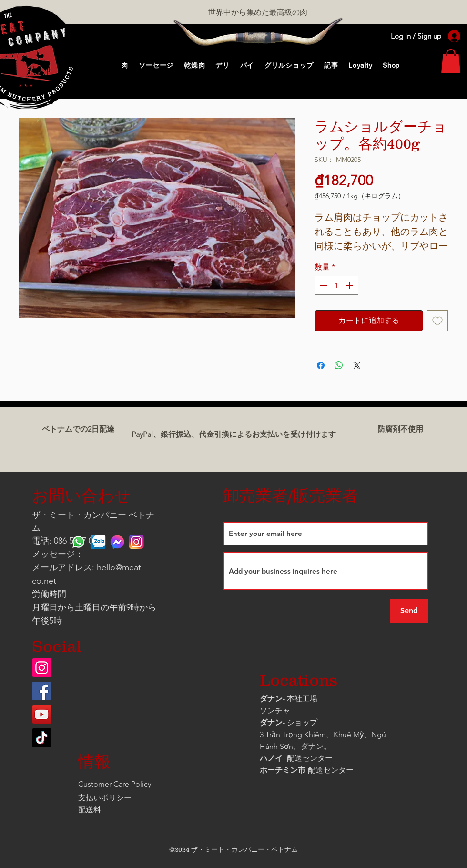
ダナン (271, 699)
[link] (451, 61)
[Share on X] (357, 365)
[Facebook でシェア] (321, 365)
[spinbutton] (336, 285)
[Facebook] (42, 691)
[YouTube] (42, 714)
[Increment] (350, 285)
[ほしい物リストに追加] (437, 321)
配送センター (331, 770)
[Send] (409, 611)
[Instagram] (42, 668)
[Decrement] (323, 285)
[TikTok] (42, 738)
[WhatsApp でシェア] (339, 365)
